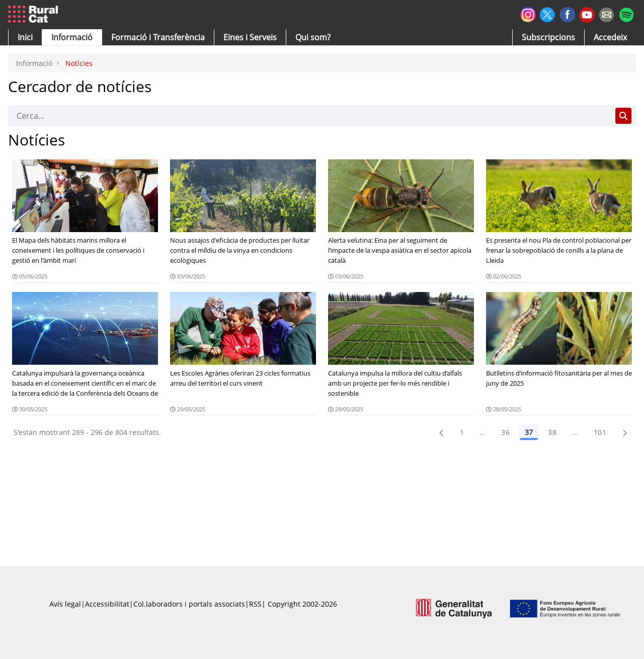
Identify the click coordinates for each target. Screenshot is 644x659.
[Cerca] (310, 116)
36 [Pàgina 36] (505, 432)
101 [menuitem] (600, 432)
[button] (25, 37)
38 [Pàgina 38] (552, 432)
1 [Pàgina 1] (462, 432)
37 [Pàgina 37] (529, 432)
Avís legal (65, 604)
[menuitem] (158, 37)
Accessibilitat (107, 604)
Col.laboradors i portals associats (189, 604)
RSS (255, 604)
